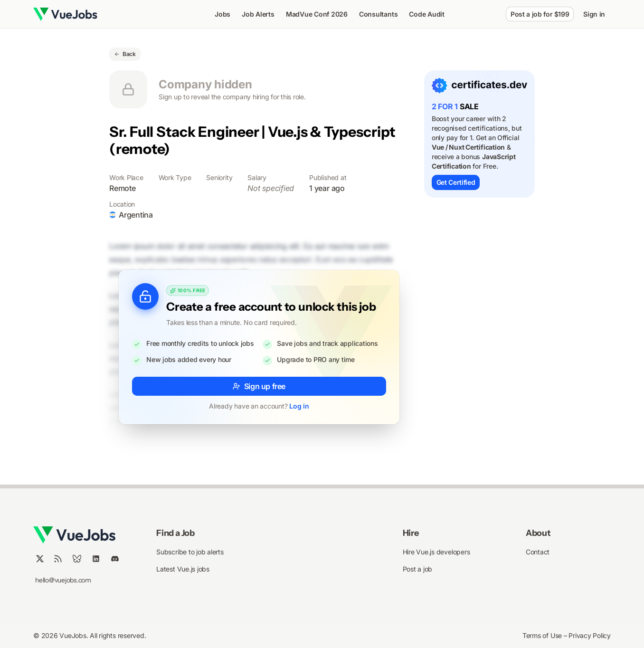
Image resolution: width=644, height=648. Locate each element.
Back (125, 54)
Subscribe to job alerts (190, 552)
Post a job (418, 569)
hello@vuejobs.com (63, 580)
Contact (538, 552)
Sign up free (259, 386)
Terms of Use (543, 635)
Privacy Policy (590, 635)
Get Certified (456, 182)
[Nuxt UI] (65, 14)
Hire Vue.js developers (436, 552)
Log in (299, 406)
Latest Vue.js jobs (183, 569)
